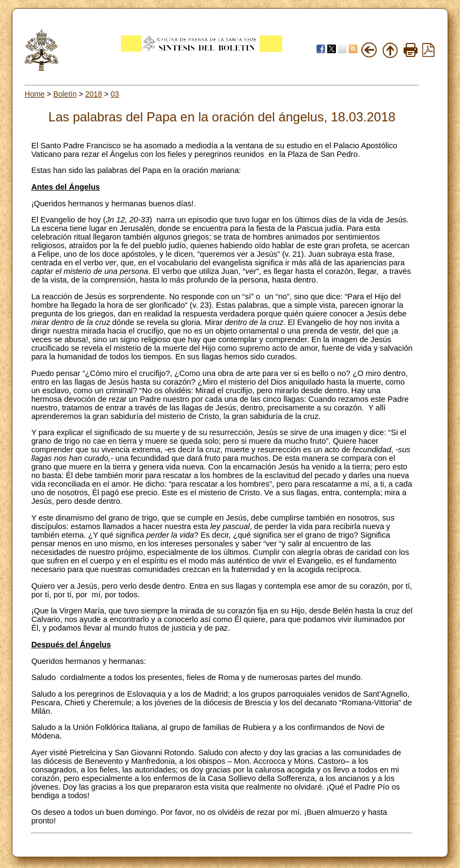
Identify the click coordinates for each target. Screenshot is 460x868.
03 (115, 94)
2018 (94, 94)
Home (35, 94)
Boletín (65, 94)
